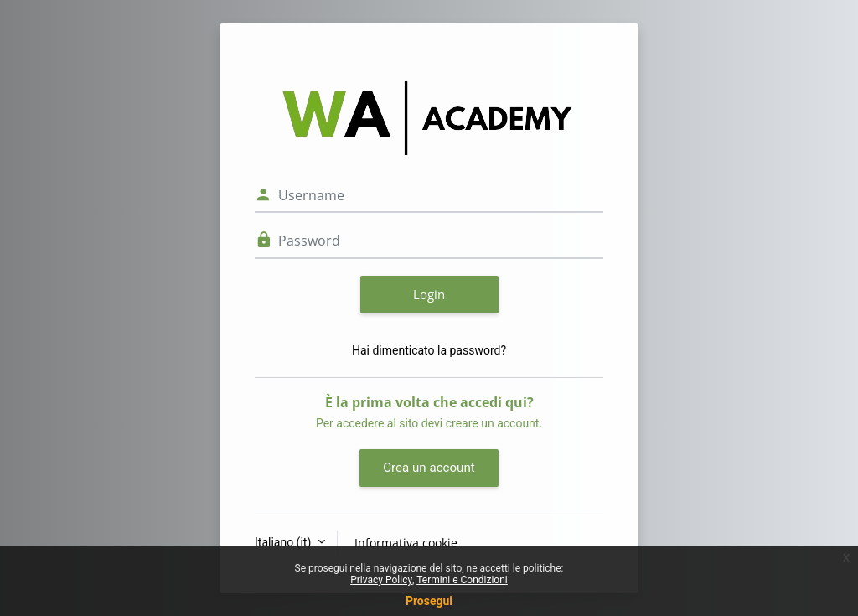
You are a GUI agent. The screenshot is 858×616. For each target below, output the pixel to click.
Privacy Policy (381, 580)
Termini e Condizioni (462, 580)
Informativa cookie (406, 543)
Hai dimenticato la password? (429, 350)
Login (429, 294)
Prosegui (429, 601)
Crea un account (429, 468)
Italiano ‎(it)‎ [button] (284, 542)
